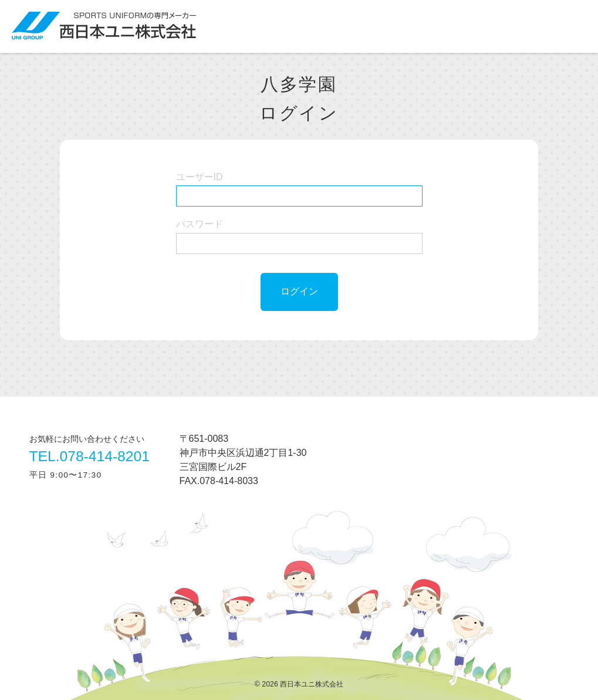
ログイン (299, 291)
